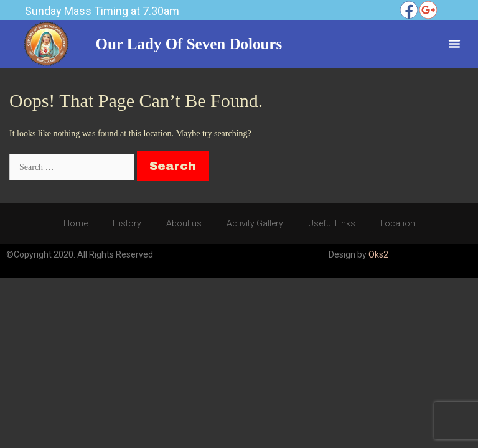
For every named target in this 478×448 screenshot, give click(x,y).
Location (398, 223)
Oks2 (378, 254)
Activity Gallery (255, 223)
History (127, 223)
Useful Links (332, 223)
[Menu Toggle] (454, 44)
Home (76, 223)
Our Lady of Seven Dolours (189, 44)
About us (184, 223)
